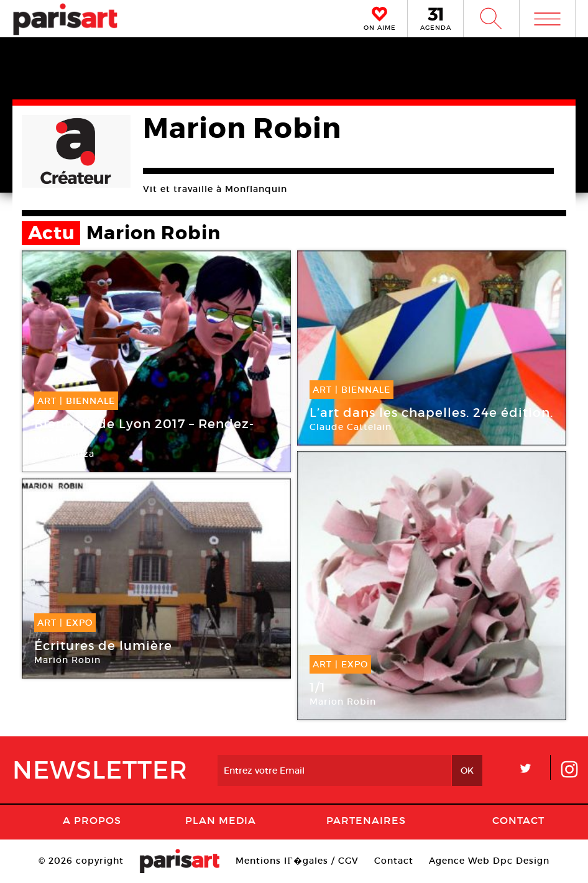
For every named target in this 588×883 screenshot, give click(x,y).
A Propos (92, 820)
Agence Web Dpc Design (489, 861)
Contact (518, 820)
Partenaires (366, 820)
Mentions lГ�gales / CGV (297, 861)
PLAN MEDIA (221, 820)
